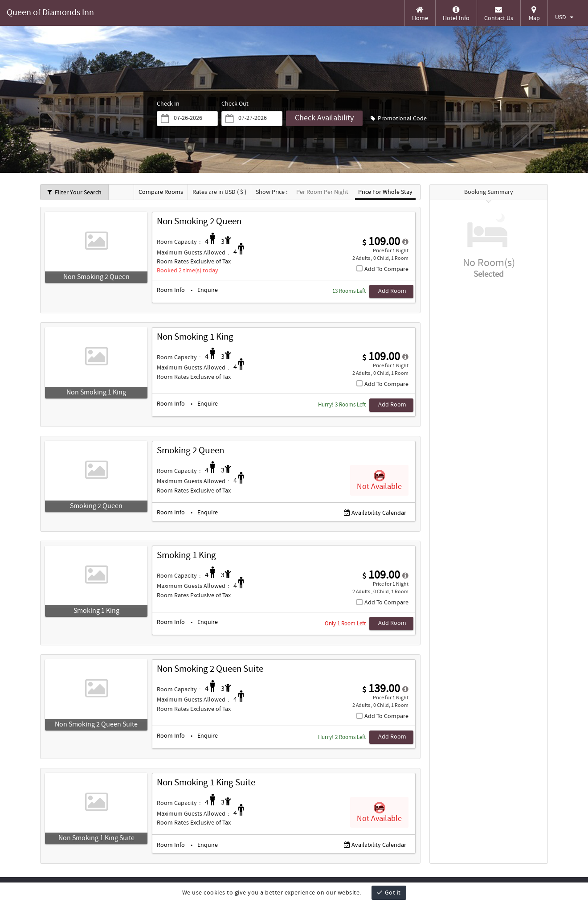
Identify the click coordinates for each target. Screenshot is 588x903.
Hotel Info (456, 14)
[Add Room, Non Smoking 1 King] (388, 405)
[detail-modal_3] (405, 576)
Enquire (208, 290)
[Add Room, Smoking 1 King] (388, 624)
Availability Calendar (375, 513)
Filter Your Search (74, 193)
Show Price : (272, 192)
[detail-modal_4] (405, 690)
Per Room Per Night (322, 192)
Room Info (171, 290)
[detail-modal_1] (405, 357)
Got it (388, 893)
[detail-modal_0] (405, 242)
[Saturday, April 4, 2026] (258, 119)
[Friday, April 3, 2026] (193, 119)
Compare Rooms (161, 192)
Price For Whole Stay (385, 192)
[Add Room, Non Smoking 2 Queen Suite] (388, 737)
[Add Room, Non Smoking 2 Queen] (388, 291)
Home (420, 14)
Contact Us (499, 14)
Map (534, 14)
